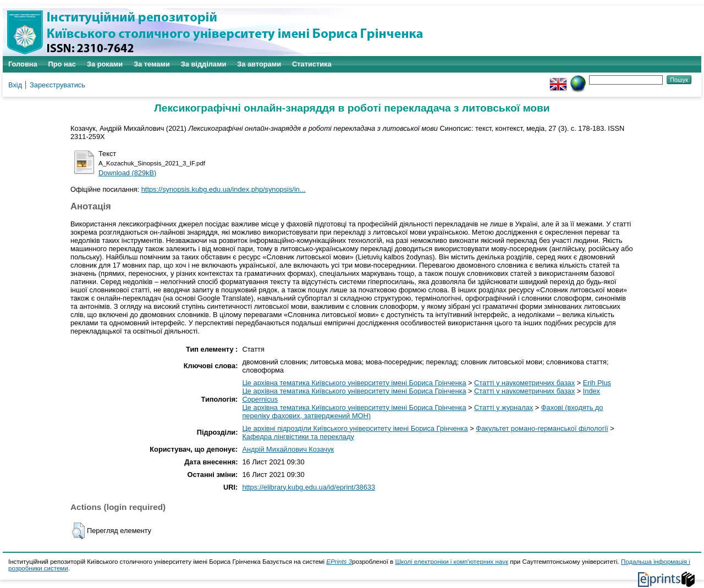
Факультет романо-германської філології (542, 428)
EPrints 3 (339, 562)
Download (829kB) (127, 173)
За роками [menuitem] (105, 64)
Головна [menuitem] (23, 64)
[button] (78, 531)
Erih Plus (597, 383)
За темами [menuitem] (152, 64)
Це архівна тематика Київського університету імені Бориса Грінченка (354, 383)
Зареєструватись (57, 85)
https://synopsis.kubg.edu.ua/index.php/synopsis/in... (224, 189)
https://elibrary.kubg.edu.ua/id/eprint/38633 (309, 487)
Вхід (15, 85)
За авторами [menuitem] (259, 64)
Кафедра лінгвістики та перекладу (298, 437)
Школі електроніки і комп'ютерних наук (452, 562)
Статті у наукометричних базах (524, 383)
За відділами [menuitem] (204, 64)
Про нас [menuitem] (62, 64)
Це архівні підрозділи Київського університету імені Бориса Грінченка (355, 428)
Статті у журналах (504, 407)
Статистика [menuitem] (312, 64)
